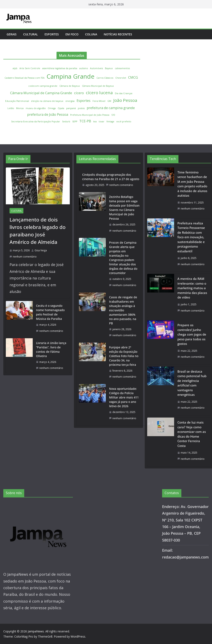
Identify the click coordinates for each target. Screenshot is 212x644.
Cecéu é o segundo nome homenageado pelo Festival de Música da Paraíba (50, 312)
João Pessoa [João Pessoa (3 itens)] (125, 100)
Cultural (31, 34)
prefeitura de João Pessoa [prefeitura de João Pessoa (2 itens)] (48, 114)
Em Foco (72, 34)
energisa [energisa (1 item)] (70, 101)
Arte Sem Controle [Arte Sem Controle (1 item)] (30, 68)
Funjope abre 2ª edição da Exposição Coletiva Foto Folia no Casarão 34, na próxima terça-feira (124, 356)
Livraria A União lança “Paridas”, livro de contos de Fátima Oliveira (51, 349)
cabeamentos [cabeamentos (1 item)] (122, 68)
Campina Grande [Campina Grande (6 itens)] (70, 76)
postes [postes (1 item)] (81, 108)
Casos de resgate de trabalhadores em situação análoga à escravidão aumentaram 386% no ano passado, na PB (123, 310)
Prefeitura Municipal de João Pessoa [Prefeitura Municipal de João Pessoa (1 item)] (90, 115)
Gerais (12, 34)
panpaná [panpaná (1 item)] (71, 108)
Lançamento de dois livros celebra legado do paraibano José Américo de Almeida (38, 231)
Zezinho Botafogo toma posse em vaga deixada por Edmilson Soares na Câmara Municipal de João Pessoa (124, 208)
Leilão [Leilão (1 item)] (11, 108)
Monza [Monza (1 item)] (20, 108)
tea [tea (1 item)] (95, 122)
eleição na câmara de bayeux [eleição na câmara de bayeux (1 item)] (47, 101)
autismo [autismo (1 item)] (84, 68)
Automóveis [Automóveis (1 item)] (96, 68)
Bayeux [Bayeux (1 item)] (109, 68)
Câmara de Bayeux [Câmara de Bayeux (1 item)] (70, 86)
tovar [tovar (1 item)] (102, 122)
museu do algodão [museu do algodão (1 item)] (36, 108)
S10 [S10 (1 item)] (113, 115)
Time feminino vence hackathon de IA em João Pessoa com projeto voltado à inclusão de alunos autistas (192, 184)
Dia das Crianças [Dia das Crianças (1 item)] (124, 93)
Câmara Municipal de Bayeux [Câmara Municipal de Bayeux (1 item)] (98, 86)
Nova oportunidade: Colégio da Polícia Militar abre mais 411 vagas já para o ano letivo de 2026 (124, 397)
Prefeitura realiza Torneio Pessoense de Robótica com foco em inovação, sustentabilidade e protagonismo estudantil (191, 237)
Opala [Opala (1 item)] (61, 108)
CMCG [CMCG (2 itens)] (133, 77)
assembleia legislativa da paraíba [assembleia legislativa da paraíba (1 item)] (60, 68)
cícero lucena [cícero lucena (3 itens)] (99, 93)
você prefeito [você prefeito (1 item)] (124, 122)
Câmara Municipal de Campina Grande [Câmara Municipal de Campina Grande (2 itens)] (41, 93)
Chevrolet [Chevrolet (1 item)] (121, 78)
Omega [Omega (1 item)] (52, 108)
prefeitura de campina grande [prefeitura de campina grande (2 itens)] (111, 108)
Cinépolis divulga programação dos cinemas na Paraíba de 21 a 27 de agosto (111, 177)
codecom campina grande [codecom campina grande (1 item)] (43, 86)
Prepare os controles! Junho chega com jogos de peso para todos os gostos (192, 334)
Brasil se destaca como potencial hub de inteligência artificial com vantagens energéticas (192, 383)
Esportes (52, 34)
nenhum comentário (23, 257)
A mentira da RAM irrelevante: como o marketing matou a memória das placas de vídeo (192, 288)
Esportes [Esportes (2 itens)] (84, 101)
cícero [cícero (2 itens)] (79, 93)
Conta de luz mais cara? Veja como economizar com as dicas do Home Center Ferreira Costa (192, 434)
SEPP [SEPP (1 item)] (75, 122)
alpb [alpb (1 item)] (15, 68)
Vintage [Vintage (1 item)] (110, 122)
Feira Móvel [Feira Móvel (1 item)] (99, 101)
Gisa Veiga (41, 250)
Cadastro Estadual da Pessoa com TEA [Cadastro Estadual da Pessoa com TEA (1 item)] (25, 78)
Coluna (91, 34)
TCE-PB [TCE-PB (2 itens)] (85, 121)
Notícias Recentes (118, 34)
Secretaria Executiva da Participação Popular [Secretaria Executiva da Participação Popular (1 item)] (36, 122)
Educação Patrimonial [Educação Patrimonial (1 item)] (17, 101)
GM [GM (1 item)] (109, 101)
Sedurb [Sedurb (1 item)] (66, 122)
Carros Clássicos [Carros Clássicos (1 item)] (105, 78)
